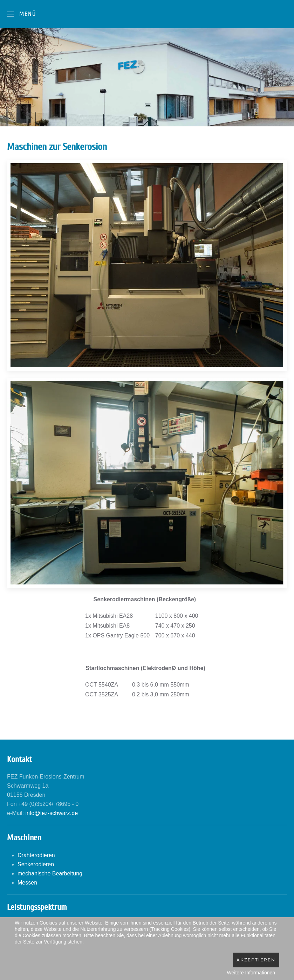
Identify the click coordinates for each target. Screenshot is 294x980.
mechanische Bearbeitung (50, 873)
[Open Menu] (22, 14)
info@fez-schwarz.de (52, 813)
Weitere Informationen (251, 973)
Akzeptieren (256, 960)
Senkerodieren (36, 864)
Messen (27, 883)
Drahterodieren (36, 855)
